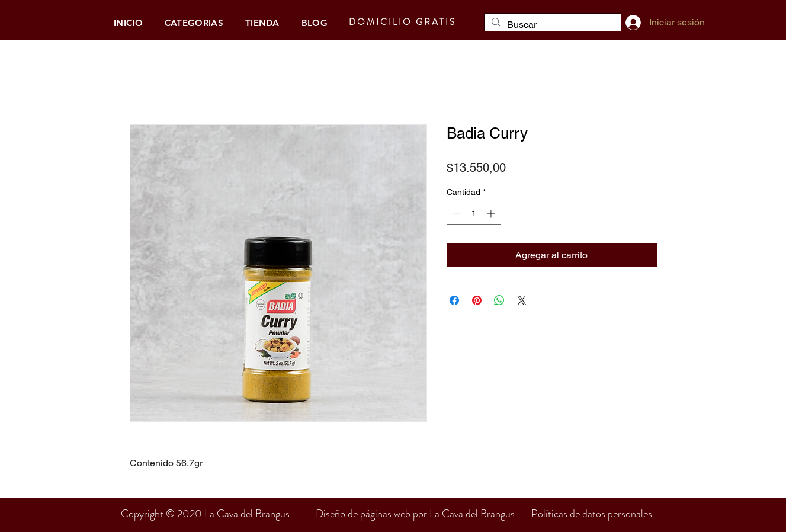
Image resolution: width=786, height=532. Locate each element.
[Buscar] (551, 25)
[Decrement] (456, 214)
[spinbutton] (474, 214)
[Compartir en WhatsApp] (499, 300)
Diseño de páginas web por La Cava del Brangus (424, 514)
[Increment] (492, 214)
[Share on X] (522, 300)
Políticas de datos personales (592, 514)
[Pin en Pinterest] (477, 300)
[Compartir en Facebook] (454, 300)
